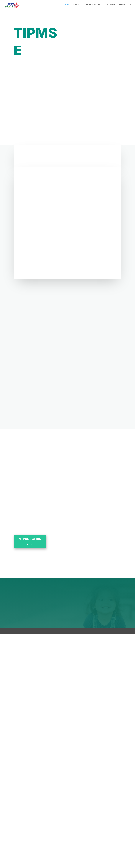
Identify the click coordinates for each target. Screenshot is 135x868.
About (76, 6)
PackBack (111, 6)
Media (122, 6)
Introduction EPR (30, 542)
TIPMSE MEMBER (94, 6)
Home (67, 6)
